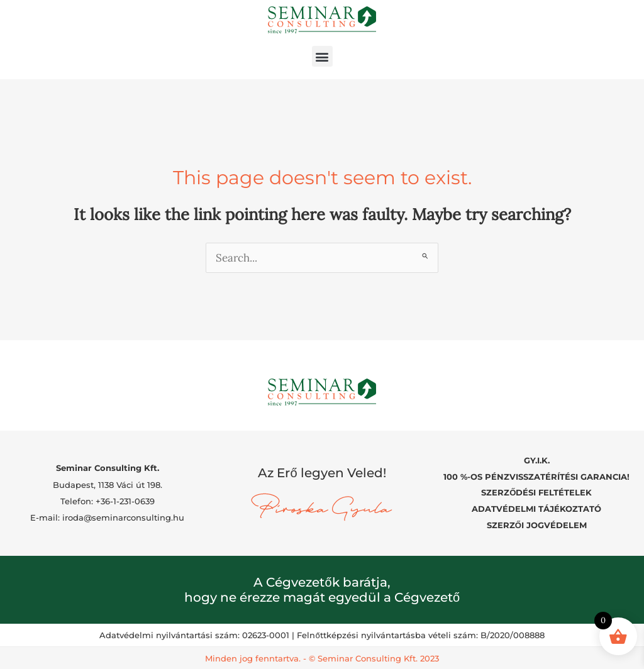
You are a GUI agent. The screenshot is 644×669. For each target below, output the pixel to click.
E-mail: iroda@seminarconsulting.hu (107, 517)
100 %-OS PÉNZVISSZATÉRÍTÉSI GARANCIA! (536, 476)
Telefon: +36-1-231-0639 (108, 500)
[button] (322, 56)
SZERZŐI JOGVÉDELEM (537, 524)
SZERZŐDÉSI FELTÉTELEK (536, 492)
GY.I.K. (537, 460)
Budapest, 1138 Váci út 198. (108, 484)
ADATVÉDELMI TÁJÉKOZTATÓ (536, 509)
